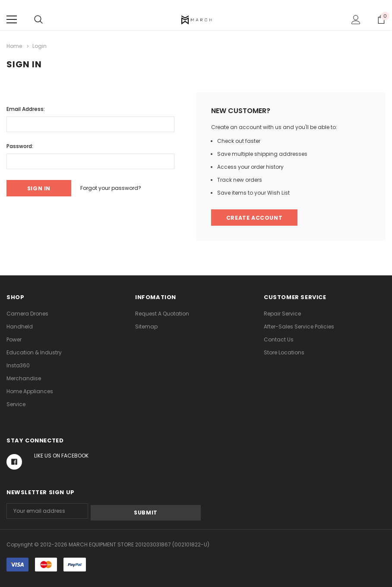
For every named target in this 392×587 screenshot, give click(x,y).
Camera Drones (27, 314)
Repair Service (282, 314)
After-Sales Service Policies (299, 327)
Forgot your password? (116, 188)
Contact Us (279, 339)
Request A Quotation (162, 314)
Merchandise (24, 378)
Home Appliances (30, 391)
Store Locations (284, 352)
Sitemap (146, 327)
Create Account (255, 217)
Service (16, 404)
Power (14, 339)
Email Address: (26, 108)
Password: (20, 145)
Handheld (20, 327)
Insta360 (18, 365)
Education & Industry (34, 352)
